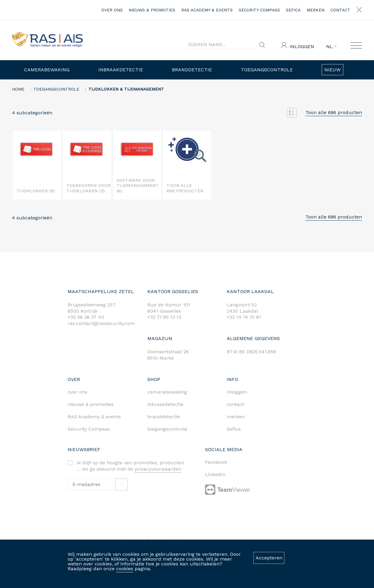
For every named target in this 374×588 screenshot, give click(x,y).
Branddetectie (192, 70)
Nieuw (333, 70)
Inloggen (302, 46)
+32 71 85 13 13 (164, 317)
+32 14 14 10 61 (244, 317)
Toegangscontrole (267, 70)
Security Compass (259, 10)
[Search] (222, 45)
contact (340, 10)
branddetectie (164, 417)
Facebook (216, 462)
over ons (112, 10)
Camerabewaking (47, 70)
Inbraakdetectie (121, 70)
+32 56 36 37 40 (86, 317)
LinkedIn (215, 474)
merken (316, 10)
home (18, 89)
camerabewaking (167, 392)
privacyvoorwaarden (158, 469)
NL (331, 47)
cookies (125, 569)
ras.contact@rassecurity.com (101, 323)
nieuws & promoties (152, 10)
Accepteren (269, 558)
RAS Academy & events (207, 10)
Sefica (293, 10)
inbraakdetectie (165, 404)
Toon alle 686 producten (334, 112)
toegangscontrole (167, 429)
